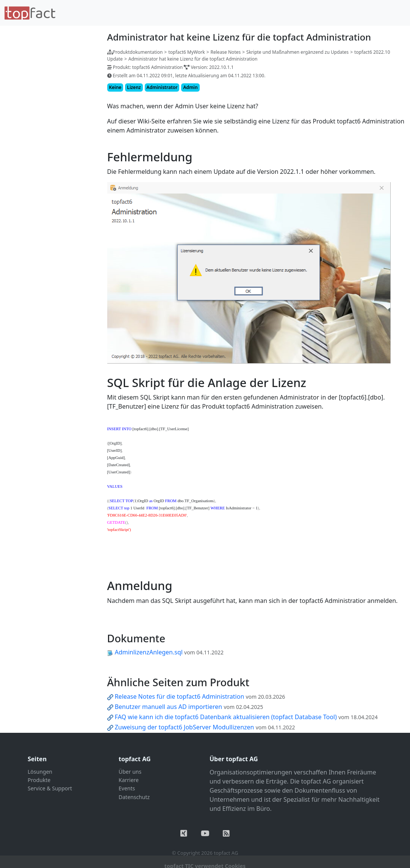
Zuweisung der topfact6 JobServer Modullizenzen (185, 727)
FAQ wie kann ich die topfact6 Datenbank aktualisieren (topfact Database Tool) (226, 717)
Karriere (129, 780)
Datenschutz (134, 797)
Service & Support (50, 788)
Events (127, 788)
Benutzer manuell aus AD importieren (169, 707)
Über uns (130, 772)
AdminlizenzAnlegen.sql (149, 652)
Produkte (39, 780)
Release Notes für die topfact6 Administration (180, 696)
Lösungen (40, 772)
